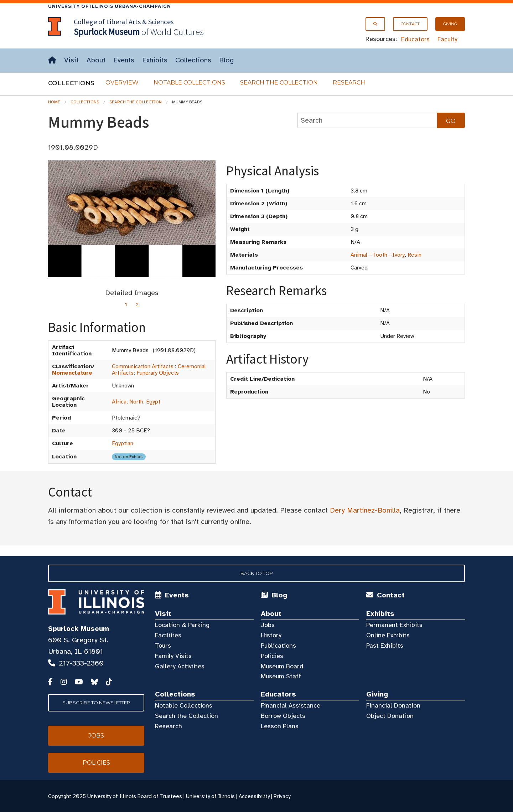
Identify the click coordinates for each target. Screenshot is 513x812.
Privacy (282, 796)
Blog (226, 60)
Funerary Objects (158, 373)
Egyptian (123, 443)
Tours (163, 646)
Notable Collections (189, 83)
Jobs (268, 625)
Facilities (168, 635)
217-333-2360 (81, 663)
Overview (122, 83)
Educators (415, 39)
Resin (414, 255)
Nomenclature (72, 373)
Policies (272, 656)
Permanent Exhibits (394, 625)
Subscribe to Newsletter (96, 703)
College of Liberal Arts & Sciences (124, 22)
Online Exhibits (388, 635)
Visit (71, 60)
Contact (410, 24)
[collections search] (367, 120)
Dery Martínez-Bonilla (365, 510)
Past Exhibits (385, 646)
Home (54, 102)
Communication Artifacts (143, 366)
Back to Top (257, 573)
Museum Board (282, 666)
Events (124, 60)
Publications (278, 646)
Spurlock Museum (79, 629)
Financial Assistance (291, 705)
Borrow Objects (283, 716)
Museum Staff (281, 676)
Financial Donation (393, 705)
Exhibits (155, 60)
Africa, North (128, 402)
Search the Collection (279, 83)
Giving (450, 24)
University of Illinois (210, 796)
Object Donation (390, 716)
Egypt (153, 402)
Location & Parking (182, 625)
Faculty (447, 39)
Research (349, 83)
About (96, 60)
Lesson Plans (280, 726)
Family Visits (173, 656)
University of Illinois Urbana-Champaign (110, 6)
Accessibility (254, 796)
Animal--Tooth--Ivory (378, 255)
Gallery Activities (180, 666)
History (271, 635)
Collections (193, 60)
